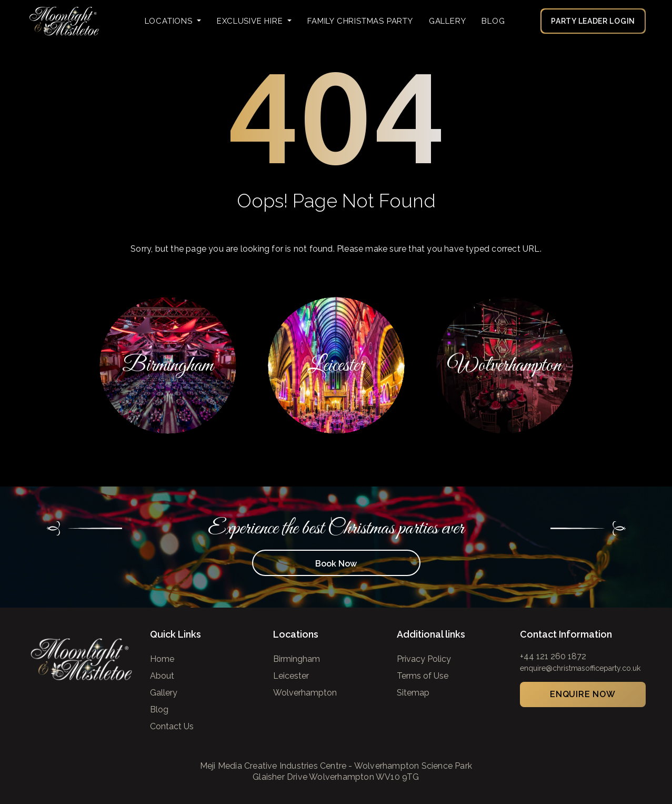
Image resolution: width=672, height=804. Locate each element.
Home (162, 659)
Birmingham (297, 659)
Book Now (336, 564)
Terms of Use (423, 676)
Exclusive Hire (251, 21)
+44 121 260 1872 (553, 656)
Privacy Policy (424, 659)
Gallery (448, 21)
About (162, 676)
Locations (170, 21)
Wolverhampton (305, 693)
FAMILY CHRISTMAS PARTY (360, 21)
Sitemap (413, 693)
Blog (493, 21)
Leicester (291, 676)
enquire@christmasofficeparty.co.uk (580, 668)
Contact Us (172, 726)
